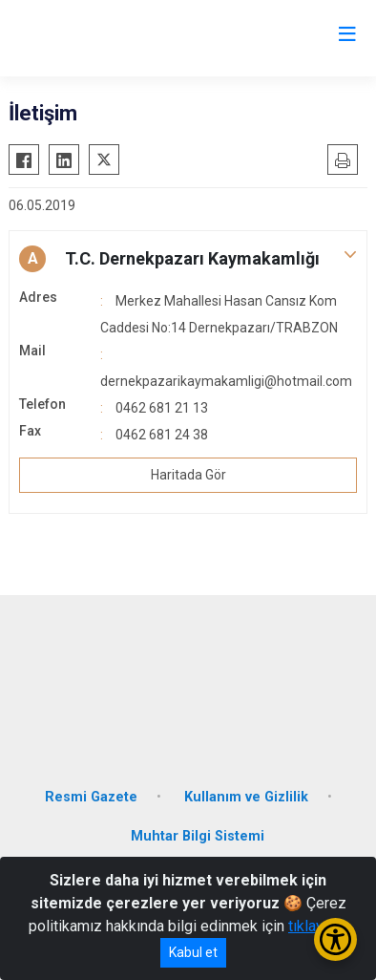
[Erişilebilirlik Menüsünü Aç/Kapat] (335, 939)
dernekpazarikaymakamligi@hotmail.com (226, 381)
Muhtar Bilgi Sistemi (198, 836)
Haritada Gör (188, 475)
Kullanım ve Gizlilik (246, 797)
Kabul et (193, 952)
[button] (188, 259)
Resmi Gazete (91, 797)
